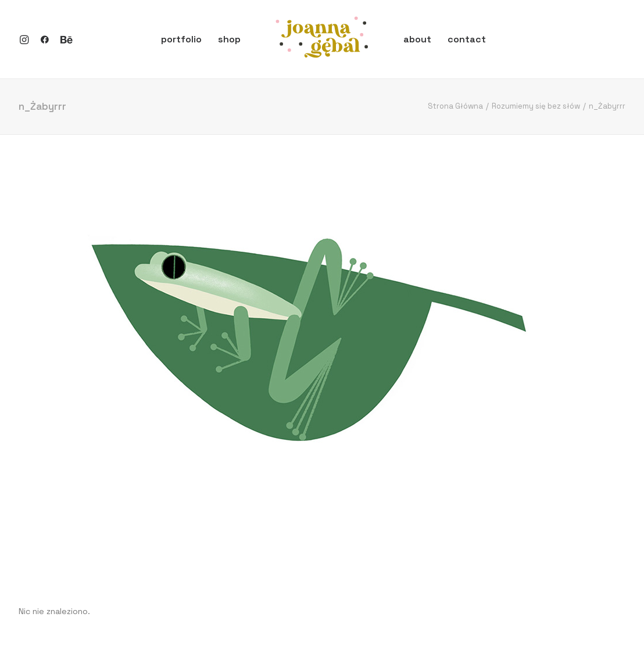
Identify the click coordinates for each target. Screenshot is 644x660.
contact (467, 39)
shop (229, 39)
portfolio (181, 39)
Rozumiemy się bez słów (536, 106)
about (417, 39)
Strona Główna (455, 106)
